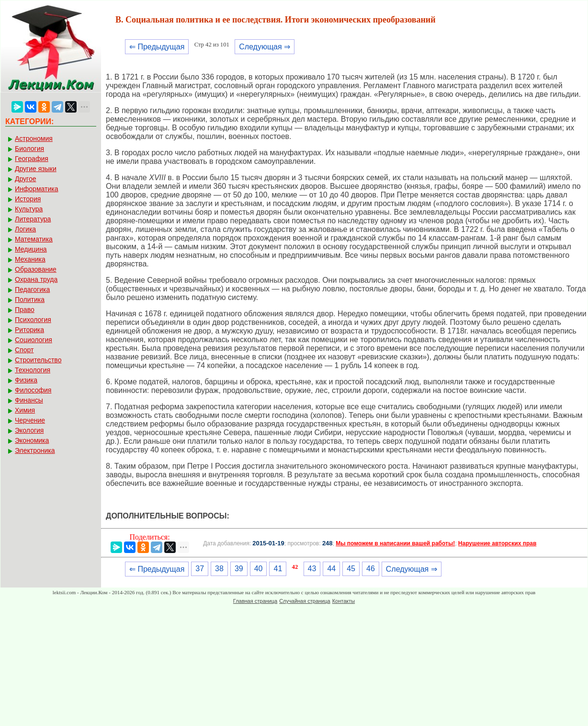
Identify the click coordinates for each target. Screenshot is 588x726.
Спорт (24, 350)
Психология (33, 320)
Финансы (29, 400)
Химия (25, 410)
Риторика (29, 330)
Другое (25, 179)
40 (259, 569)
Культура (29, 209)
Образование (36, 269)
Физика (26, 380)
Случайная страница (305, 601)
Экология (29, 430)
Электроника (35, 450)
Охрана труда (36, 279)
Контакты (344, 601)
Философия (33, 390)
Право (25, 310)
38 (219, 569)
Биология (29, 149)
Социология (34, 340)
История (28, 199)
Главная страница (255, 601)
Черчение (30, 420)
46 (371, 569)
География (32, 159)
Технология (33, 370)
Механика (30, 259)
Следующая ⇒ (265, 47)
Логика (25, 229)
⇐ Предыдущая (157, 47)
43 (312, 569)
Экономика (32, 440)
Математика (34, 239)
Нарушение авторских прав (497, 543)
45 (351, 569)
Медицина (31, 249)
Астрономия (34, 138)
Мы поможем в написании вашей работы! (395, 543)
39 (239, 569)
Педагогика (32, 289)
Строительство (38, 360)
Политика (30, 300)
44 (331, 569)
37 (200, 569)
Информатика (36, 189)
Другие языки (36, 169)
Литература (33, 219)
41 (278, 569)
